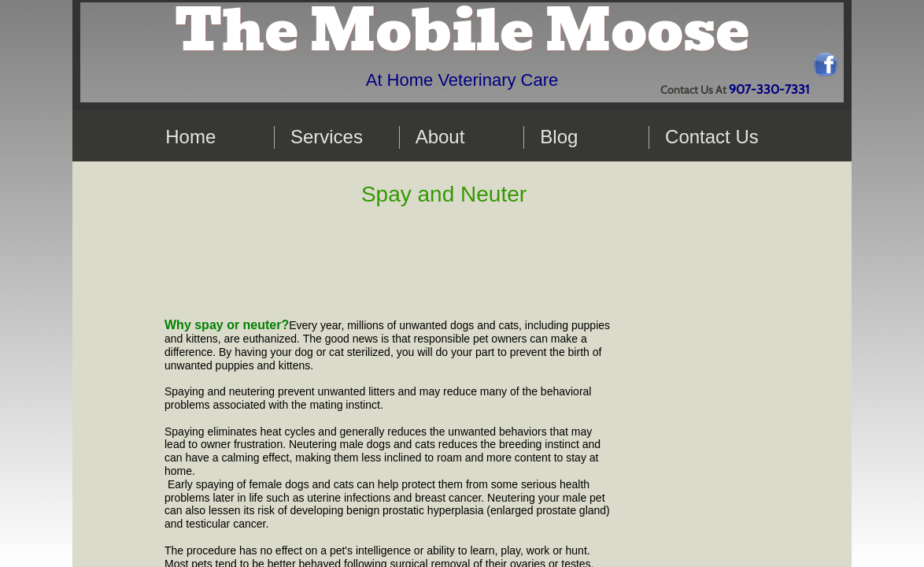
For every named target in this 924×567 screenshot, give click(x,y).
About (440, 137)
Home (190, 137)
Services (327, 137)
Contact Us (712, 137)
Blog (559, 137)
